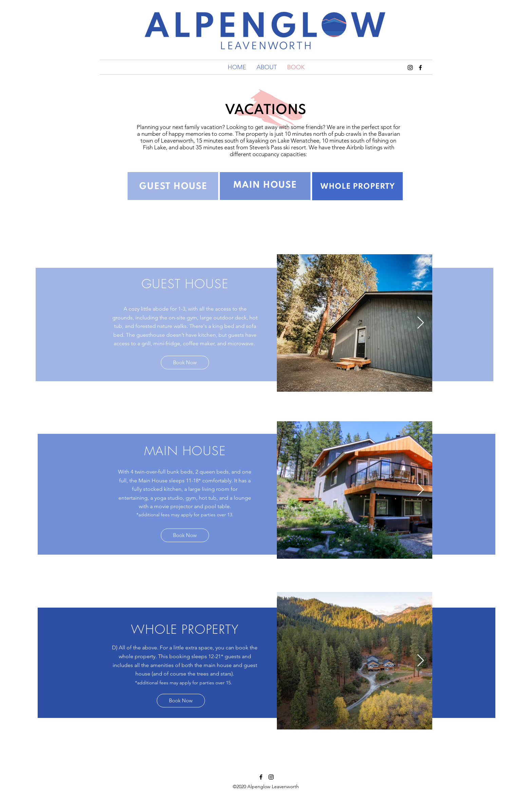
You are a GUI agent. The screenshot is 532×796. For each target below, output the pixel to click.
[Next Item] (421, 323)
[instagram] (271, 777)
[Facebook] (261, 777)
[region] (173, 186)
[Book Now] (185, 363)
